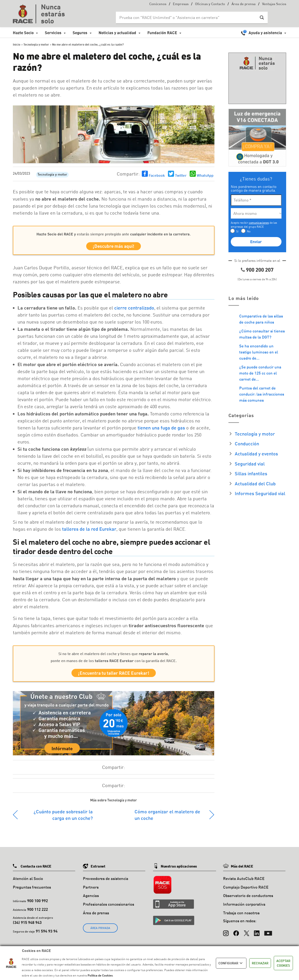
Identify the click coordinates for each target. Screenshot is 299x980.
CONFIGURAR (231, 963)
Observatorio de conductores (248, 899)
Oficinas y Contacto (210, 4)
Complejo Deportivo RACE (246, 890)
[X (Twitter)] (246, 934)
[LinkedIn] (257, 934)
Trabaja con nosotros (241, 916)
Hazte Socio (23, 33)
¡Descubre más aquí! (114, 247)
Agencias (91, 899)
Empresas (181, 4)
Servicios (53, 33)
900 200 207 (260, 270)
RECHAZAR (260, 963)
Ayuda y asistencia (265, 33)
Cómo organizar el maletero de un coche (167, 818)
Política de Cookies (100, 975)
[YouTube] (268, 934)
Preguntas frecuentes (32, 890)
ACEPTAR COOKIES (283, 963)
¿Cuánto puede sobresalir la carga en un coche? (63, 818)
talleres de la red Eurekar (89, 530)
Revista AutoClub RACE (244, 881)
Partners (91, 890)
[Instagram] (226, 934)
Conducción (247, 443)
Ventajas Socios (274, 4)
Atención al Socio (28, 881)
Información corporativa (244, 907)
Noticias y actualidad (117, 33)
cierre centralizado (134, 309)
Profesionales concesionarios (109, 907)
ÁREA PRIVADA (100, 931)
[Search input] (187, 18)
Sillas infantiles (251, 473)
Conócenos (158, 4)
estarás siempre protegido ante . (114, 234)
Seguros (80, 33)
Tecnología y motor (52, 175)
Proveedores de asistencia (106, 881)
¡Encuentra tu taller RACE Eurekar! (114, 675)
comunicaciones (259, 223)
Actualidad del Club (255, 483)
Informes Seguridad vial (260, 493)
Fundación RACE (162, 33)
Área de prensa (244, 4)
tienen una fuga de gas (161, 429)
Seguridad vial (250, 464)
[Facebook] (236, 934)
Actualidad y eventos (256, 454)
